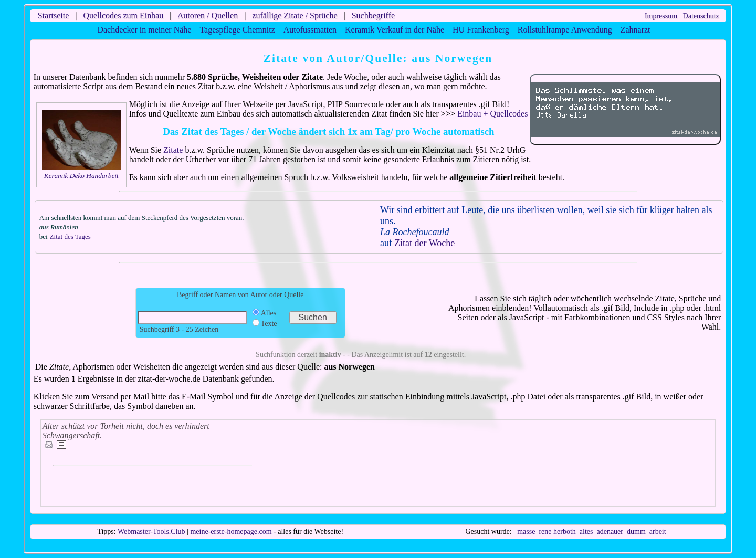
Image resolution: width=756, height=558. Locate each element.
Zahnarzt (636, 30)
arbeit (658, 531)
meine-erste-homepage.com (231, 531)
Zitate (173, 150)
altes (586, 531)
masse (526, 531)
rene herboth (557, 531)
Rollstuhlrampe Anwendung (565, 30)
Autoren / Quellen (208, 15)
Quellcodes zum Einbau (123, 15)
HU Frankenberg (481, 30)
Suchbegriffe (373, 15)
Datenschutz (701, 16)
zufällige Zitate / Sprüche (295, 15)
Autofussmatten (310, 30)
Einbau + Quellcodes (492, 114)
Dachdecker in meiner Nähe (144, 30)
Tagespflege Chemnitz (237, 30)
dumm (636, 531)
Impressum (661, 16)
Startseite (54, 15)
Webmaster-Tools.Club (151, 531)
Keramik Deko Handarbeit (81, 176)
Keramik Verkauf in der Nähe (395, 30)
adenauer (610, 531)
